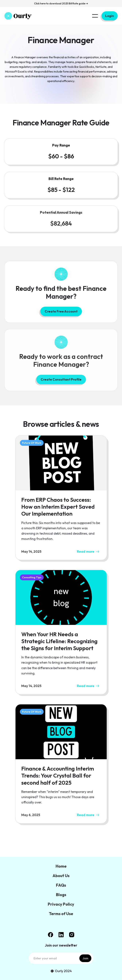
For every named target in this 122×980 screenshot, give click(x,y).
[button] (95, 16)
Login (110, 16)
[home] (18, 16)
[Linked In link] (61, 935)
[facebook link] (51, 935)
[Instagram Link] (72, 935)
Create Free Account (61, 313)
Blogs (61, 895)
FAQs (61, 885)
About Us (61, 876)
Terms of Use (61, 914)
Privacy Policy (61, 904)
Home (61, 866)
